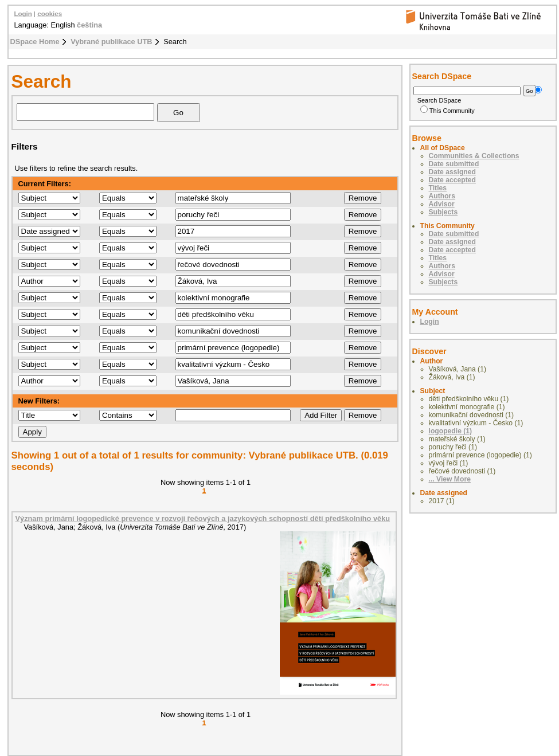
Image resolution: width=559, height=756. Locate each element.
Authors (442, 196)
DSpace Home (35, 42)
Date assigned (452, 172)
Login (23, 14)
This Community (447, 111)
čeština (89, 25)
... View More (450, 479)
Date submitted (454, 164)
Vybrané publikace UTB (111, 42)
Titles (438, 188)
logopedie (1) (451, 431)
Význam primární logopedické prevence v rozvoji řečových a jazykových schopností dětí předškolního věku (203, 518)
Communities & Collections (474, 156)
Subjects (443, 212)
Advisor (442, 204)
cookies (50, 14)
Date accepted (452, 180)
